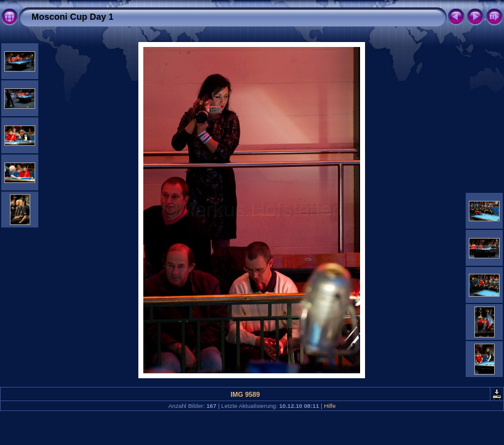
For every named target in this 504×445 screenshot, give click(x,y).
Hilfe (330, 406)
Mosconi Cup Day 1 (73, 17)
